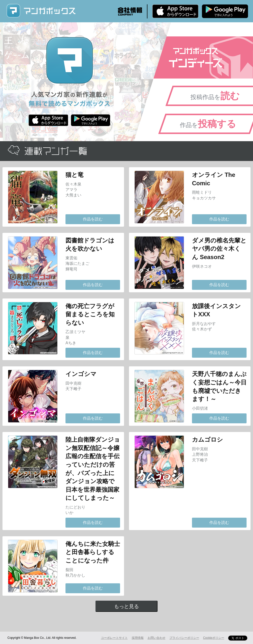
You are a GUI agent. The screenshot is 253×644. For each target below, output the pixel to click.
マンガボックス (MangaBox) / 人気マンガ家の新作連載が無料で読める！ (41, 11)
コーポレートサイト (114, 638)
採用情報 (138, 638)
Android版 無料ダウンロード (225, 11)
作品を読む (93, 219)
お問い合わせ (157, 638)
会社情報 (130, 11)
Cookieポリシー (214, 638)
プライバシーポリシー (184, 638)
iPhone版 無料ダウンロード (175, 11)
